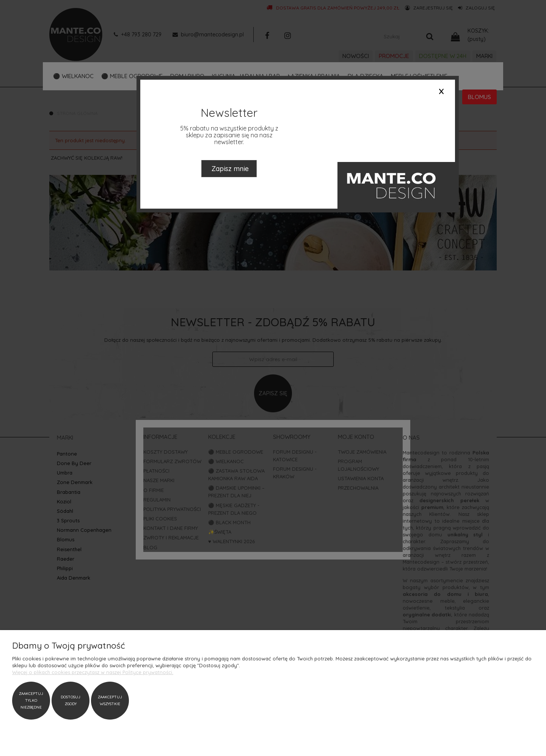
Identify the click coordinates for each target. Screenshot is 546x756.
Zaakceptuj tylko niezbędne (31, 700)
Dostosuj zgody (71, 700)
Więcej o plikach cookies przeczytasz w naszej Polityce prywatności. (93, 672)
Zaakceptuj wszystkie (110, 700)
